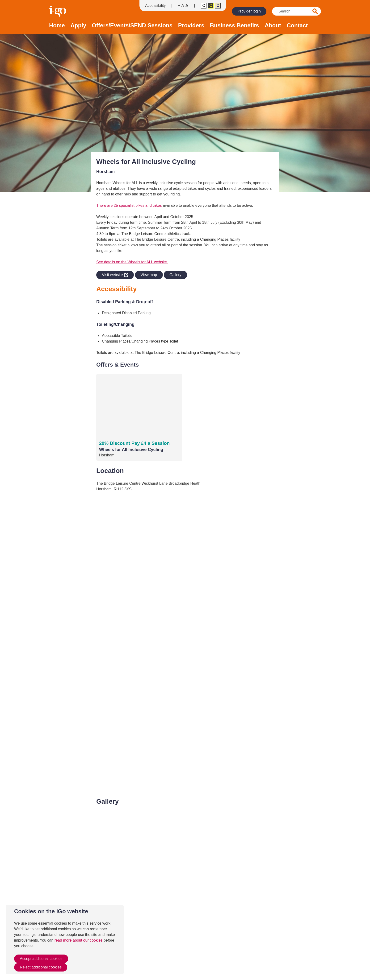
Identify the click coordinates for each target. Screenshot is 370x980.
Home (57, 26)
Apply (78, 26)
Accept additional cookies (41, 959)
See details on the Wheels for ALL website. (132, 262)
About (273, 26)
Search (315, 11)
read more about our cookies (79, 940)
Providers (191, 26)
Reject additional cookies (41, 967)
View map (149, 275)
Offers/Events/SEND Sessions (132, 26)
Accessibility (155, 6)
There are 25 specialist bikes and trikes (129, 205)
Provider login (249, 11)
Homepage (58, 11)
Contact (297, 26)
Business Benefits (235, 26)
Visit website (112, 274)
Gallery (175, 275)
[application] (185, 645)
